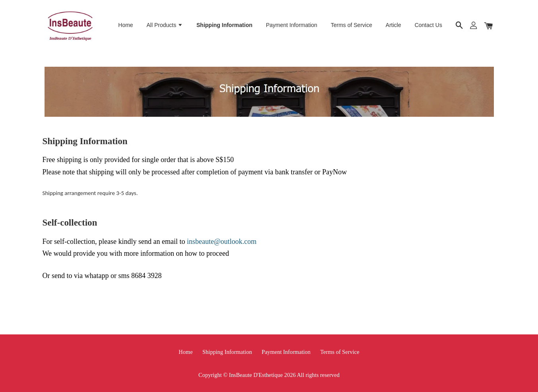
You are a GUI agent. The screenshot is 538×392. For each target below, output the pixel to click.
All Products (165, 25)
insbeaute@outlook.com (222, 241)
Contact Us (428, 25)
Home (125, 25)
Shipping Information (224, 25)
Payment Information (292, 25)
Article (393, 25)
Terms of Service (352, 25)
